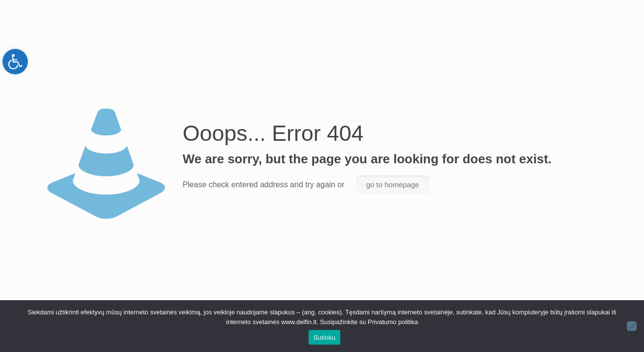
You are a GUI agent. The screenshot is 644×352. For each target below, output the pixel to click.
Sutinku (324, 338)
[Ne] (632, 326)
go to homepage (393, 185)
